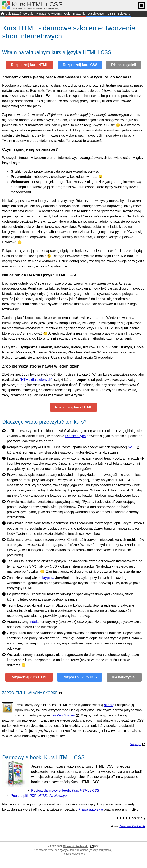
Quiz (67, 14)
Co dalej (29, 14)
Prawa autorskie (91, 809)
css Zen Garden (63, 715)
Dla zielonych (96, 14)
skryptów (47, 578)
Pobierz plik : (40, 796)
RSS (97, 846)
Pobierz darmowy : (65, 791)
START (2, 14)
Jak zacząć (13, 14)
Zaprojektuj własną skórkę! (30, 693)
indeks (34, 622)
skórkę (109, 705)
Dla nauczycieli (124, 65)
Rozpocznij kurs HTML (29, 65)
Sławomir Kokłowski (132, 826)
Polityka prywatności (73, 854)
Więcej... (136, 744)
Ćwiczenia (55, 14)
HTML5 (41, 14)
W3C (132, 447)
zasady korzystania (101, 850)
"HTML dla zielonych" (36, 380)
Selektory (124, 14)
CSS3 (112, 14)
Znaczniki (79, 14)
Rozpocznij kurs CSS (80, 65)
